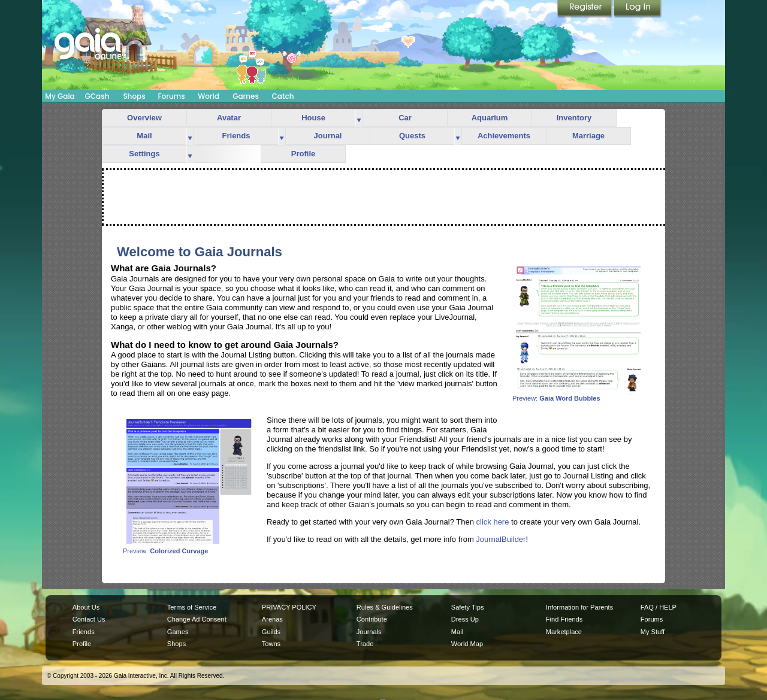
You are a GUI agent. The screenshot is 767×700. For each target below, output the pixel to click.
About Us (86, 607)
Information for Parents (579, 607)
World (209, 96)
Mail (144, 136)
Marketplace (564, 632)
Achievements (504, 136)
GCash (97, 96)
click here (493, 522)
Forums (171, 96)
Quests (412, 136)
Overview (144, 118)
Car (405, 118)
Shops (134, 96)
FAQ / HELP (659, 607)
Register (585, 9)
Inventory (574, 118)
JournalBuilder (501, 539)
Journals (369, 632)
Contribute (372, 619)
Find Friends (564, 619)
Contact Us (89, 619)
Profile (303, 154)
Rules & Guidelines (385, 607)
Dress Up (465, 619)
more (359, 118)
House (313, 118)
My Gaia (60, 96)
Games (246, 96)
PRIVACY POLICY (289, 607)
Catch (283, 96)
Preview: (578, 395)
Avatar (229, 118)
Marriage (588, 136)
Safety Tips (468, 607)
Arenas (272, 619)
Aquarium (490, 118)
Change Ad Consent (197, 619)
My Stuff (653, 632)
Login (638, 9)
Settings (144, 154)
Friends (236, 136)
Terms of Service (192, 607)
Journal (328, 136)
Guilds (271, 632)
